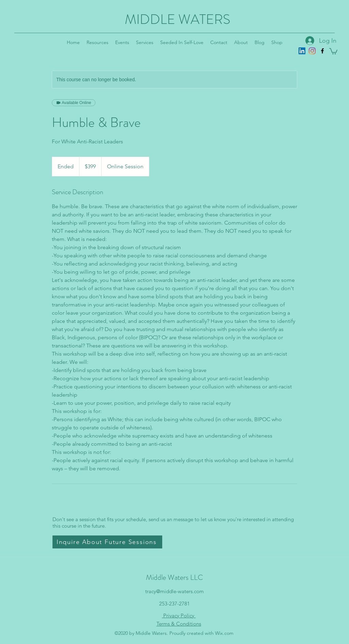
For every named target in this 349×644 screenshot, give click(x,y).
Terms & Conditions (179, 624)
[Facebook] (322, 51)
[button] (333, 51)
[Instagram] (312, 51)
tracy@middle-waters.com (174, 591)
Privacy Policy (179, 616)
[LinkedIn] (302, 51)
